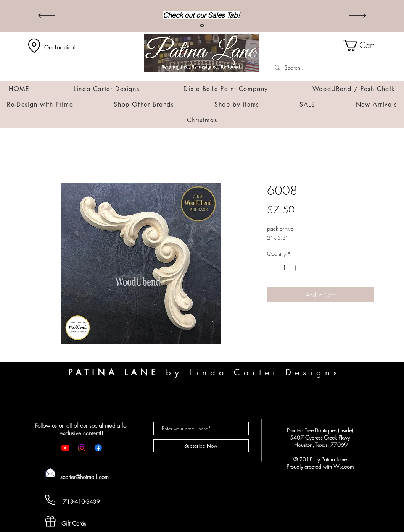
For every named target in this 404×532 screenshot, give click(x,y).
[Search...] (327, 67)
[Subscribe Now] (201, 446)
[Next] (358, 16)
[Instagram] (82, 448)
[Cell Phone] (50, 500)
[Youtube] (65, 448)
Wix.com (344, 467)
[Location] (34, 45)
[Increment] (296, 268)
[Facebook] (98, 448)
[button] (365, 45)
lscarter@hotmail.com (84, 477)
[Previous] (46, 16)
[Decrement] (273, 268)
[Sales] (202, 26)
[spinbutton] (285, 268)
